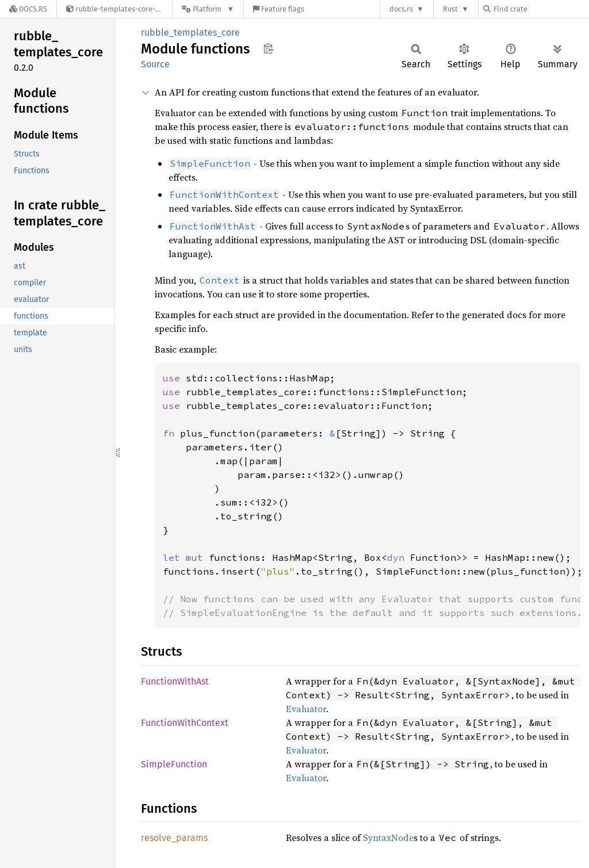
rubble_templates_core (190, 32)
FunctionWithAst (175, 681)
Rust (450, 9)
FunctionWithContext (185, 723)
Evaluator (306, 709)
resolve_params (174, 838)
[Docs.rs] (28, 9)
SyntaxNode (388, 838)
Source (155, 64)
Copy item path (268, 48)
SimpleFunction (174, 764)
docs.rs (401, 9)
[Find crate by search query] (541, 9)
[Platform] (208, 9)
